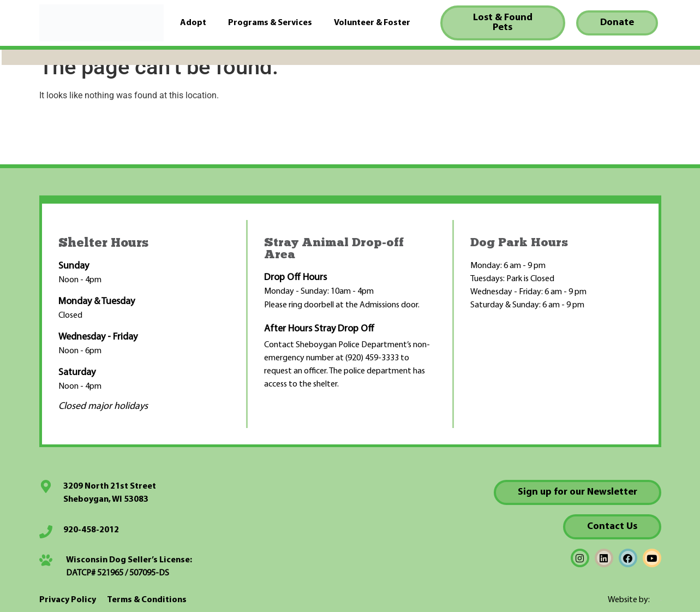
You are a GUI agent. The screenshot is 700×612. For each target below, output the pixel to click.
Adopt (193, 23)
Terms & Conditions (147, 600)
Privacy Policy (68, 600)
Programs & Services (270, 23)
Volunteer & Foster (372, 23)
